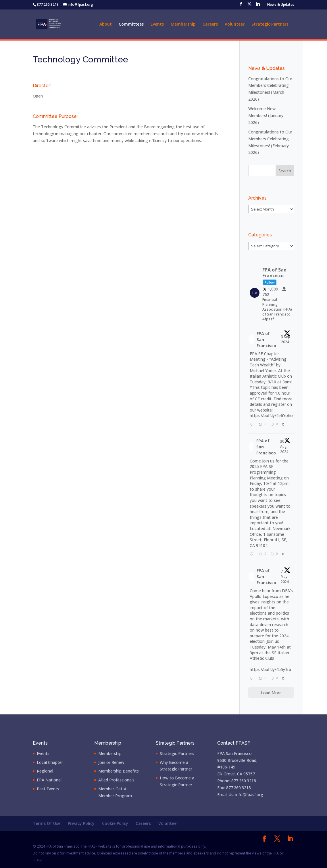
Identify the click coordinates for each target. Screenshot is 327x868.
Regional (45, 771)
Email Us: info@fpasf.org (240, 795)
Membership (183, 24)
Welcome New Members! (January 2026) (266, 115)
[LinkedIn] (258, 6)
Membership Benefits (119, 771)
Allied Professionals (116, 780)
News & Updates (281, 5)
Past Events (48, 789)
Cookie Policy (115, 823)
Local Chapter (50, 762)
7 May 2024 (285, 577)
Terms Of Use (47, 823)
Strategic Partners (270, 24)
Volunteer (235, 24)
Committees (131, 24)
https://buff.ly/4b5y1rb (270, 669)
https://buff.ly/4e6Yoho (271, 415)
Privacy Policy (81, 823)
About (106, 24)
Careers (210, 24)
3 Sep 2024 (286, 339)
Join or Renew (111, 762)
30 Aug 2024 (285, 447)
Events (157, 24)
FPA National (49, 780)
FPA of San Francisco (266, 340)
